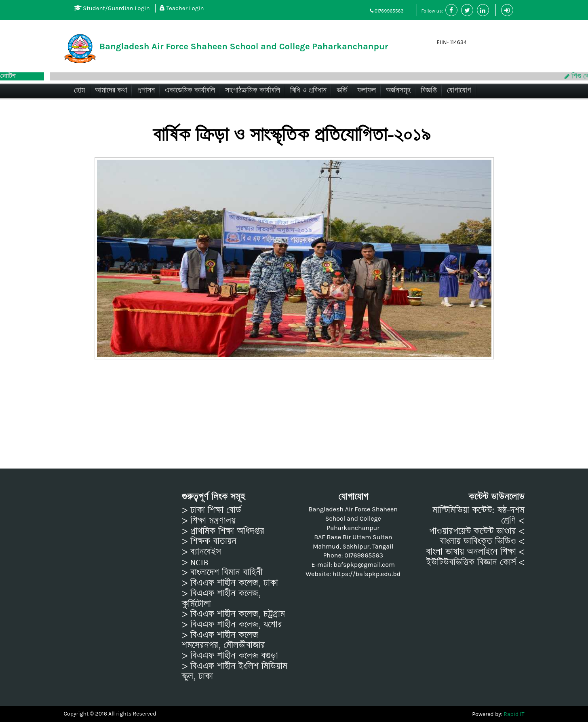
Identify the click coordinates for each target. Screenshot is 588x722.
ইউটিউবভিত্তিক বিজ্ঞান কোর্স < (475, 562)
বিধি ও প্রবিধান (308, 90)
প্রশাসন (146, 90)
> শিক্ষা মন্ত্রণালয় (209, 521)
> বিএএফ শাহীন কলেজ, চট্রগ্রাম (233, 614)
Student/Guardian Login (112, 8)
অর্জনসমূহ (398, 90)
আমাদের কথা (111, 90)
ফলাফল (367, 90)
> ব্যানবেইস (201, 552)
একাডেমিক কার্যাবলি (190, 90)
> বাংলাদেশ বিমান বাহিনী (222, 572)
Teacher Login (182, 8)
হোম (79, 90)
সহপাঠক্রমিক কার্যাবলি (253, 90)
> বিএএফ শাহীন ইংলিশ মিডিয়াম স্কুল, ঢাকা (235, 671)
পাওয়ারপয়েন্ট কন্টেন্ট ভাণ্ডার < (477, 531)
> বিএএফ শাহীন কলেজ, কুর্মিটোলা (221, 598)
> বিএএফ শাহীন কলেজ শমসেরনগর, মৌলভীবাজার (223, 640)
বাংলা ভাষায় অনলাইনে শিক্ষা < (475, 552)
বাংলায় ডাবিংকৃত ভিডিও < (482, 541)
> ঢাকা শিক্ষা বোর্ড (212, 510)
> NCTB (195, 562)
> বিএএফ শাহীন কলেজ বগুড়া (230, 656)
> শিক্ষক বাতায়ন (209, 541)
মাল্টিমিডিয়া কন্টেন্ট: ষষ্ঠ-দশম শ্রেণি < (478, 515)
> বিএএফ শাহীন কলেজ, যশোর (232, 625)
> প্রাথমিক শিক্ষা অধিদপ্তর (223, 531)
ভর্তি (342, 90)
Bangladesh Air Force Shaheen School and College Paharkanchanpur (244, 46)
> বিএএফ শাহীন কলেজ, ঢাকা (230, 583)
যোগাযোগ (459, 90)
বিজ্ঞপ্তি (429, 90)
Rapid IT (514, 714)
